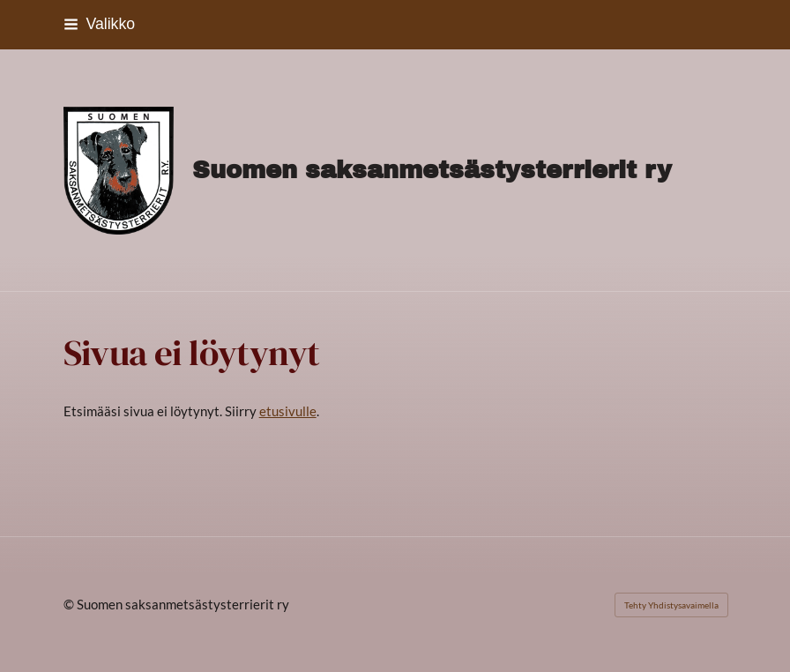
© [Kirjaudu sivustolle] (70, 604)
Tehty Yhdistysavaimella (671, 605)
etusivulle (288, 411)
